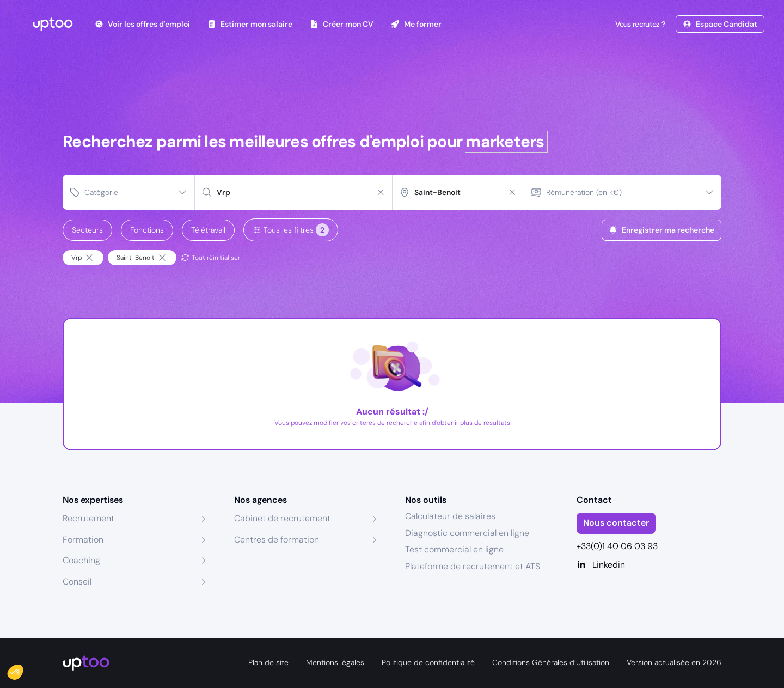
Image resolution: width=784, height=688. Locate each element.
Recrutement (88, 518)
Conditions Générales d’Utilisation (551, 662)
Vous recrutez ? (639, 24)
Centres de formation (277, 540)
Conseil (77, 582)
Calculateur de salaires (450, 516)
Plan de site (268, 662)
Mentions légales (335, 662)
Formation (83, 540)
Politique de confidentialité (428, 662)
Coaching (81, 560)
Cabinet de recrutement (282, 518)
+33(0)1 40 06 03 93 (617, 546)
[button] (23, 669)
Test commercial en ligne (454, 549)
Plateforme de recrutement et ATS (473, 566)
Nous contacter (616, 523)
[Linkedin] (649, 565)
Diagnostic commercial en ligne (467, 533)
